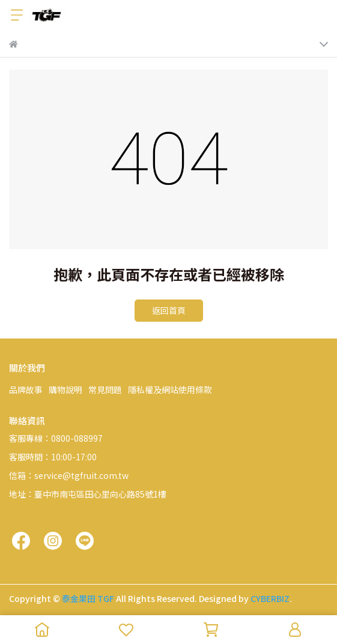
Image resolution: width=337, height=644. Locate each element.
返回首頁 (169, 310)
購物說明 (65, 390)
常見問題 (105, 390)
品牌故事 (26, 390)
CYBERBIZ (270, 598)
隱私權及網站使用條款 (170, 390)
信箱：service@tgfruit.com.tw (69, 475)
